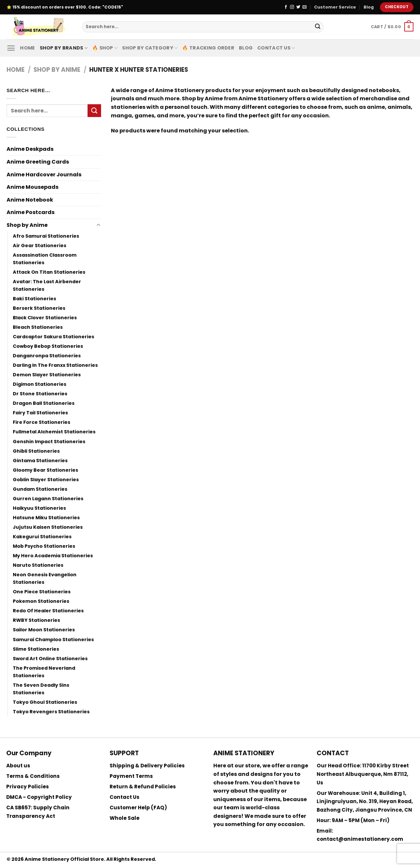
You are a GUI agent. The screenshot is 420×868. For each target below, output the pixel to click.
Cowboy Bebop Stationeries (48, 346)
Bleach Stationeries (38, 327)
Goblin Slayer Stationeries (46, 480)
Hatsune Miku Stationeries (46, 518)
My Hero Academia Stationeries (53, 556)
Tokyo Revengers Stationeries (51, 712)
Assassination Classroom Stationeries (45, 259)
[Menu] (11, 48)
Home (27, 48)
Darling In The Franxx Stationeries (55, 365)
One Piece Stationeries (42, 592)
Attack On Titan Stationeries (49, 272)
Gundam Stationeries (40, 489)
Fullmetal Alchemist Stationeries (54, 432)
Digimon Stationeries (40, 384)
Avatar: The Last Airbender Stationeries (47, 285)
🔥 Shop (105, 48)
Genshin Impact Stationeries (49, 442)
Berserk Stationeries (39, 308)
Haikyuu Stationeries (39, 508)
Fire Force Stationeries (42, 422)
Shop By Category (150, 48)
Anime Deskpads (30, 149)
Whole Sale (125, 818)
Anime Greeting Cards (38, 162)
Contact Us (276, 48)
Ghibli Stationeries (36, 451)
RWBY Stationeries (36, 620)
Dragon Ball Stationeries (44, 403)
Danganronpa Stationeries (47, 356)
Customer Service (335, 7)
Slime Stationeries (36, 649)
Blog (369, 7)
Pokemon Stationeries (41, 601)
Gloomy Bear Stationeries (45, 470)
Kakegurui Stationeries (42, 537)
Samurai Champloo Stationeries (53, 640)
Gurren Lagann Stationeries (48, 499)
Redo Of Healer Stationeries (48, 611)
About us (18, 766)
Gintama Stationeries (40, 461)
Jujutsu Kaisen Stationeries (48, 527)
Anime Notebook (30, 200)
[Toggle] (98, 225)
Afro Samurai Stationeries (46, 236)
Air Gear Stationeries (40, 246)
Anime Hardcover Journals (44, 175)
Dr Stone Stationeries (40, 394)
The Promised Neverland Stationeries (44, 672)
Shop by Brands (64, 48)
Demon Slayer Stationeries (47, 375)
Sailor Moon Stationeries (44, 630)
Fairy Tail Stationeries (40, 413)
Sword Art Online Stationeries (50, 659)
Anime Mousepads (32, 187)
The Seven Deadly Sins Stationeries (41, 689)
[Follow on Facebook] (286, 7)
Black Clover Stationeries (45, 318)
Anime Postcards (31, 212)
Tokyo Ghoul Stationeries (45, 702)
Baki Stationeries (34, 299)
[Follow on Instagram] (292, 7)
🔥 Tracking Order (208, 48)
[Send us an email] (304, 7)
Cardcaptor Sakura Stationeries (53, 337)
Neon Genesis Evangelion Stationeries (45, 578)
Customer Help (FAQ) (138, 808)
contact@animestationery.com (360, 839)
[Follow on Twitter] (298, 7)
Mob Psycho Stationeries (44, 546)
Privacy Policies (28, 787)
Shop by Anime (57, 70)
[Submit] (318, 27)
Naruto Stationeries (38, 565)
